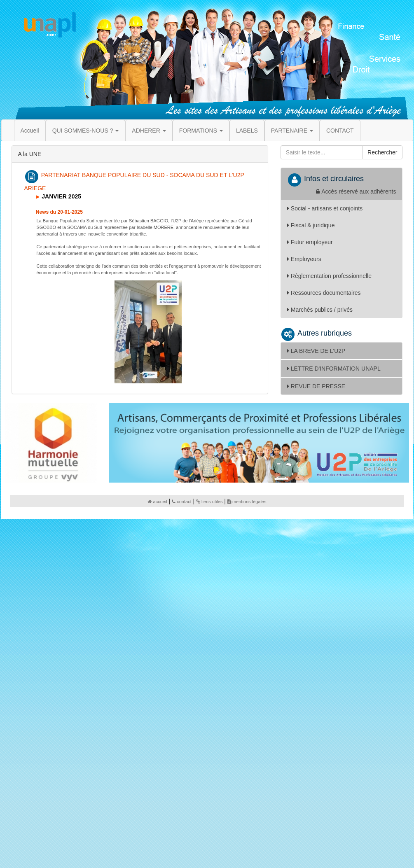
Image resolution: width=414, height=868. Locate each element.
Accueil (30, 131)
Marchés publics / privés (320, 310)
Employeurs (304, 259)
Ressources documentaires (324, 293)
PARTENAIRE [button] (292, 131)
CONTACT (340, 131)
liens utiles (209, 502)
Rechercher (382, 152)
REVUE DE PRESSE (316, 386)
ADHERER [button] (149, 131)
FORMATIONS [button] (201, 131)
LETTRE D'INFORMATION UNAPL (334, 369)
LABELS (247, 131)
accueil (158, 502)
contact (181, 502)
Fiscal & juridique (311, 225)
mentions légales (247, 502)
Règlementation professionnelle (329, 276)
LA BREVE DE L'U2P (316, 351)
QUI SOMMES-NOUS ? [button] (86, 131)
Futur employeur (310, 242)
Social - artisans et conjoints (325, 208)
